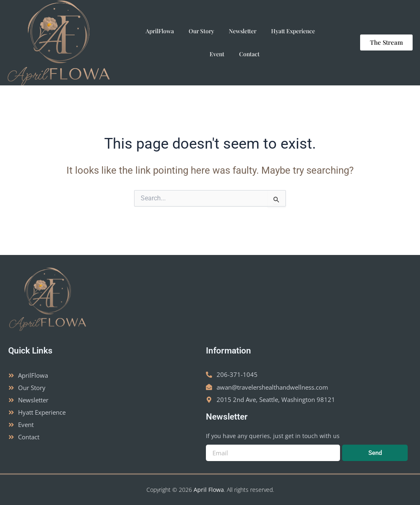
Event (217, 54)
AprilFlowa (160, 31)
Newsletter (243, 31)
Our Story (201, 31)
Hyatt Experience (293, 31)
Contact (249, 54)
